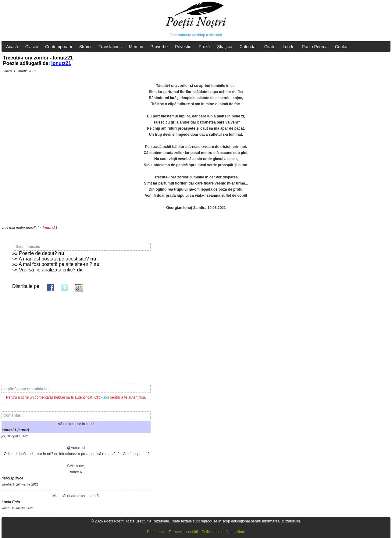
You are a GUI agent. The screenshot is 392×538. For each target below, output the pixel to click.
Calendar (248, 47)
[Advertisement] (76, 335)
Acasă (12, 47)
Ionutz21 (61, 63)
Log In (289, 47)
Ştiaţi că (225, 47)
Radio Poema (315, 47)
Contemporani (59, 47)
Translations (110, 47)
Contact (342, 47)
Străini (85, 47)
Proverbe (159, 47)
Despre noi (156, 532)
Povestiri (183, 47)
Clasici (32, 47)
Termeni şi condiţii (183, 532)
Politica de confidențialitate (223, 532)
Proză (204, 47)
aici (106, 397)
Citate (270, 47)
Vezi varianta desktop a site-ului (196, 35)
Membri (136, 47)
